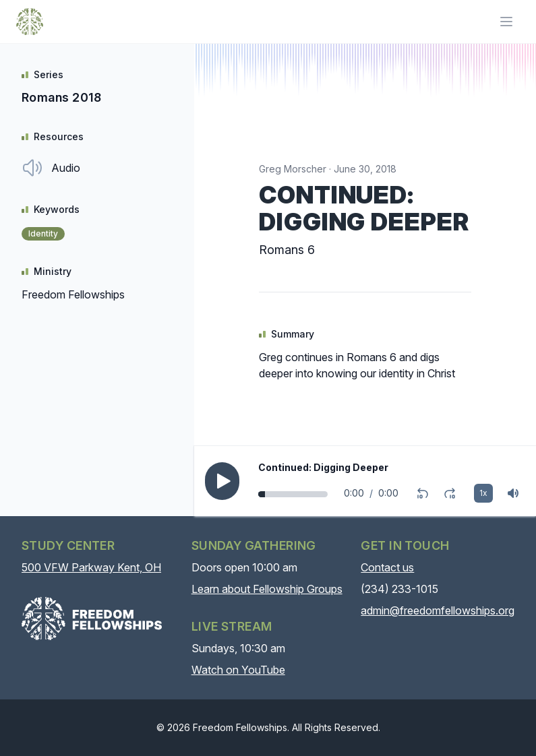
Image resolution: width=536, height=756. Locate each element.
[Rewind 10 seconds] (423, 493)
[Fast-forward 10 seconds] (450, 493)
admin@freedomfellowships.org (438, 610)
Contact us (387, 567)
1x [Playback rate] (483, 493)
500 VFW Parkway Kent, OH (91, 567)
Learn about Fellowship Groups (267, 589)
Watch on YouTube (238, 670)
